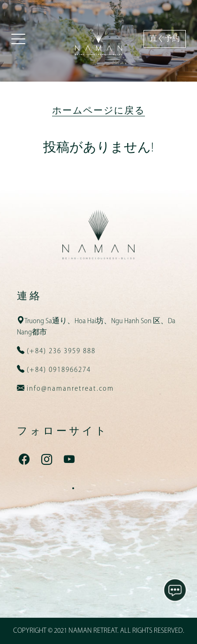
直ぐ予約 (165, 39)
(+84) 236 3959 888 (60, 351)
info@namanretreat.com (69, 389)
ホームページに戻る (98, 111)
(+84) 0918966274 (58, 370)
